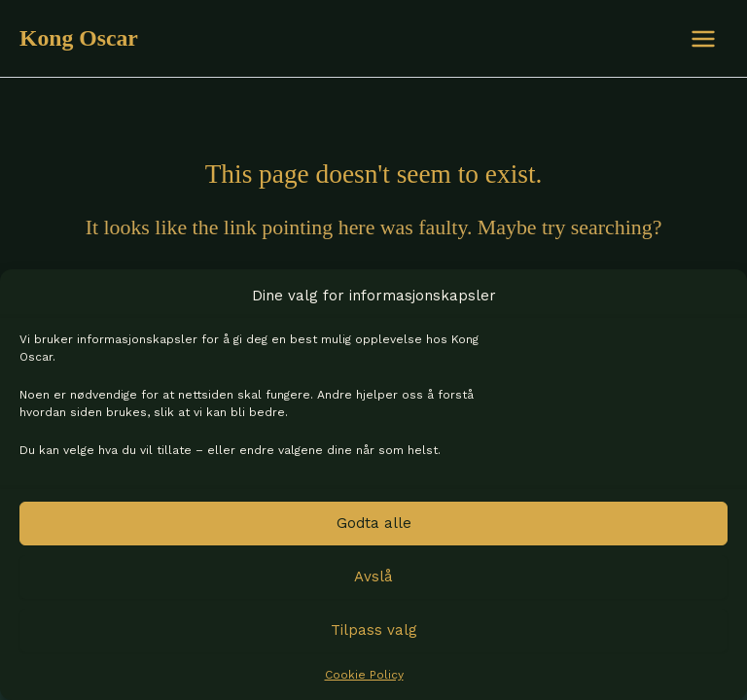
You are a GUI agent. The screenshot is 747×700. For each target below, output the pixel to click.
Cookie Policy (364, 675)
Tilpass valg (374, 630)
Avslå (373, 577)
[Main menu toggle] (703, 39)
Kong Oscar (79, 38)
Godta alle (374, 523)
